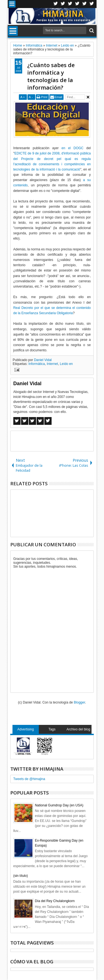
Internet (52, 364)
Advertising (26, 729)
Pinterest (92, 4)
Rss (77, 4)
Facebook (63, 4)
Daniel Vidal (43, 360)
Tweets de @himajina (29, 779)
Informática (36, 364)
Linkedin (85, 4)
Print (44, 97)
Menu (12, 4)
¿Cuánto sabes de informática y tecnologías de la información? (51, 76)
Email (59, 97)
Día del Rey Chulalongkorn (55, 901)
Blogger (79, 702)
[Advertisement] (57, 441)
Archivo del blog (78, 729)
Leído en (66, 364)
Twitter (56, 4)
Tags (52, 729)
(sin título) (21, 876)
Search (91, 31)
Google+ (70, 4)
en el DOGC (73, 148)
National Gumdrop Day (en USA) (59, 805)
